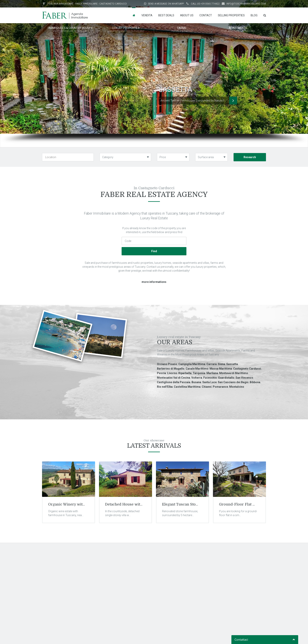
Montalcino (237, 387)
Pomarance (220, 387)
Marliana (212, 373)
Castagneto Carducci (247, 369)
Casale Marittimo (197, 369)
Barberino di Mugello (171, 369)
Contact (206, 15)
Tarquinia (199, 373)
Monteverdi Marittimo (234, 373)
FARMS (182, 30)
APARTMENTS (238, 30)
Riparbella (185, 373)
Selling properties (231, 15)
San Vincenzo (244, 378)
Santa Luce (209, 382)
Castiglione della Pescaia (174, 382)
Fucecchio (210, 378)
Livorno (172, 373)
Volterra (197, 378)
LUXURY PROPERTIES (126, 30)
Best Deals (166, 15)
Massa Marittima (221, 369)
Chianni (207, 387)
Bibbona (255, 382)
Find (154, 251)
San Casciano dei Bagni (233, 382)
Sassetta (232, 364)
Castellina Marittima (187, 387)
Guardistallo (226, 378)
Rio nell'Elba (165, 387)
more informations (154, 282)
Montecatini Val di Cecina (174, 378)
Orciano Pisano (167, 364)
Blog (254, 15)
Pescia (161, 373)
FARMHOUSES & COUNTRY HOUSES (70, 30)
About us (187, 15)
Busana (196, 382)
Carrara (212, 364)
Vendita (147, 15)
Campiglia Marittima (192, 364)
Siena (221, 364)
